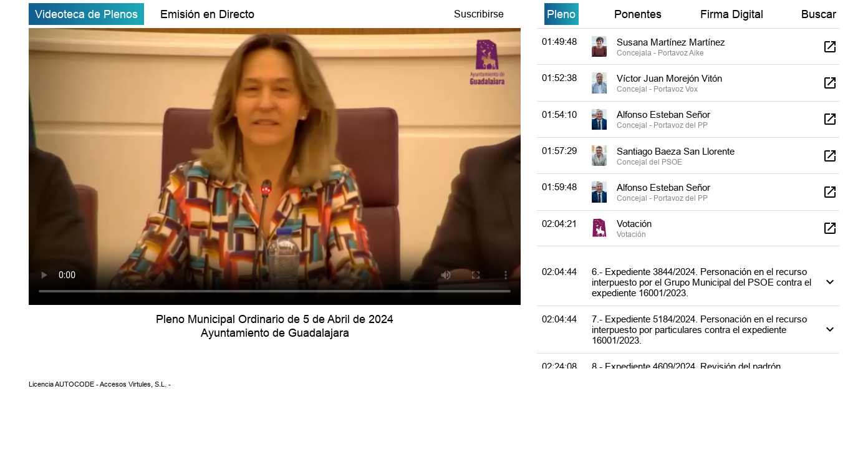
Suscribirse (479, 14)
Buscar (819, 14)
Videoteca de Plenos (86, 14)
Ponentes (638, 14)
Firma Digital (732, 14)
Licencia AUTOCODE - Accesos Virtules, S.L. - (100, 384)
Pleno (561, 14)
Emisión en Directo (207, 14)
